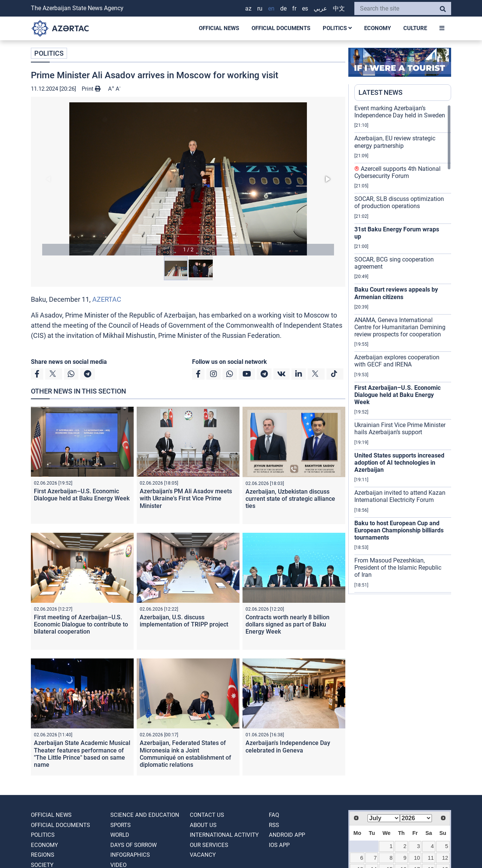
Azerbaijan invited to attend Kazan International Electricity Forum (400, 496)
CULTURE (415, 28)
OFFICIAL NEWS (219, 28)
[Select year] (416, 818)
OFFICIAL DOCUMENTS (281, 28)
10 (417, 858)
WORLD (120, 835)
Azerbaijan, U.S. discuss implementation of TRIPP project (184, 621)
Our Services (209, 845)
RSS (274, 825)
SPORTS (120, 825)
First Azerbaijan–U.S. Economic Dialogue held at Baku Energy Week (82, 495)
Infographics (130, 855)
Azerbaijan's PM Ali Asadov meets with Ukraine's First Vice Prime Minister (186, 498)
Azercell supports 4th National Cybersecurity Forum (397, 172)
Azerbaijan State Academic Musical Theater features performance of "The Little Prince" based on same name (82, 754)
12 (445, 858)
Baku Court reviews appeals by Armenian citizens (396, 293)
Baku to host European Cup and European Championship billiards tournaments (399, 530)
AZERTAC (107, 299)
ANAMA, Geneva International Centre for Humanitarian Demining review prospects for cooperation (400, 327)
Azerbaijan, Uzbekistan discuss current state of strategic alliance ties (290, 499)
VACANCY (203, 855)
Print (91, 89)
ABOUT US (203, 825)
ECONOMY (378, 28)
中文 (339, 8)
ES (305, 8)
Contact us (207, 815)
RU (260, 8)
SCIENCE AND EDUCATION (145, 815)
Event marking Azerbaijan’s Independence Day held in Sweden (400, 112)
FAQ (274, 815)
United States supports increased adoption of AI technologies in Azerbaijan (399, 463)
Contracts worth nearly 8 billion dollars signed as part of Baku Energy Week (288, 624)
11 (431, 858)
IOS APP (279, 845)
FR (294, 8)
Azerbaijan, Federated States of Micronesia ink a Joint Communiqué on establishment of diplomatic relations (185, 754)
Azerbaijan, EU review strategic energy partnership (395, 142)
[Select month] (384, 818)
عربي (320, 8)
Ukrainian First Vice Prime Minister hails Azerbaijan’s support (400, 429)
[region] (403, 349)
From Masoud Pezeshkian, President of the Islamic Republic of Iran (398, 568)
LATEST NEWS (381, 92)
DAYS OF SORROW (133, 845)
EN (271, 8)
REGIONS (43, 855)
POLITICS (337, 28)
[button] (188, 179)
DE (283, 8)
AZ (248, 8)
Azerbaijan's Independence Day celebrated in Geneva (288, 746)
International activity (224, 835)
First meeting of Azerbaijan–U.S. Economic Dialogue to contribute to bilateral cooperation (81, 624)
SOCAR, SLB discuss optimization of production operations (399, 202)
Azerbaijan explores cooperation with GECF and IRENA (397, 361)
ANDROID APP (287, 835)
